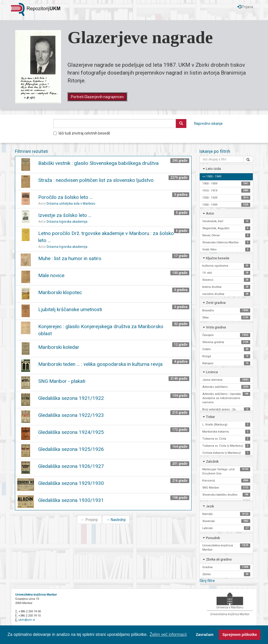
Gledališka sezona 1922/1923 (71, 415)
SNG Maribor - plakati (62, 381)
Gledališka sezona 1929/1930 (71, 483)
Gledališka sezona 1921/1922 (71, 398)
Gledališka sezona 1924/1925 (71, 432)
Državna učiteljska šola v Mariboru (71, 204)
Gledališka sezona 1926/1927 (71, 466)
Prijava (245, 7)
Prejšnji (89, 520)
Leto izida (213, 169)
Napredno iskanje (208, 124)
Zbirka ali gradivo (219, 559)
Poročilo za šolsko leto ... (65, 197)
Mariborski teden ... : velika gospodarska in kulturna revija (100, 364)
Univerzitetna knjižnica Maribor (36, 595)
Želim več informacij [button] (168, 634)
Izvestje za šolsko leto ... (65, 215)
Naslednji (116, 520)
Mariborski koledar (59, 347)
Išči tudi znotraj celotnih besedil (82, 133)
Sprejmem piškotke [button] (240, 635)
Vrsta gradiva (216, 327)
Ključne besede (218, 258)
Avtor (210, 213)
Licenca (212, 372)
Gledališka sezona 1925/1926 (71, 449)
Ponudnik (213, 538)
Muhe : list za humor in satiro (70, 258)
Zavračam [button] (205, 635)
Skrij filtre (207, 581)
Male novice (51, 275)
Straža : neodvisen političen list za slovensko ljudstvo (96, 180)
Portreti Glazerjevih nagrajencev (97, 97)
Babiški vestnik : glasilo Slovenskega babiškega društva (98, 163)
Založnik (212, 461)
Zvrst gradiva (216, 303)
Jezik (210, 506)
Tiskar (210, 417)
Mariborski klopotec (60, 292)
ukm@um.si (27, 620)
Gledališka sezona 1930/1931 (71, 500)
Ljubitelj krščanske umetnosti (70, 309)
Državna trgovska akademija (67, 222)
